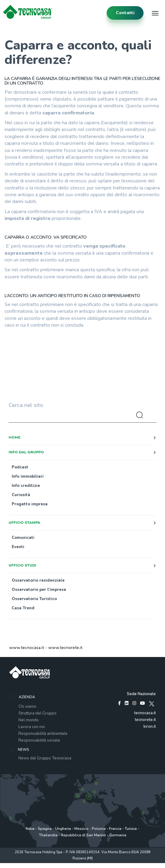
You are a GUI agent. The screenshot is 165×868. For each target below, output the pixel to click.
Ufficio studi (22, 565)
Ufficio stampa (24, 523)
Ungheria (63, 829)
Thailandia (48, 835)
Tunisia (131, 829)
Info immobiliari (28, 476)
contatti (125, 13)
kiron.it (150, 727)
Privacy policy (38, 865)
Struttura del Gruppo (37, 713)
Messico (81, 829)
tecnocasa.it (145, 713)
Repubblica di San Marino (83, 835)
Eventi (18, 547)
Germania (118, 835)
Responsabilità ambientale (43, 734)
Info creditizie (26, 486)
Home (14, 437)
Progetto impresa (30, 504)
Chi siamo (27, 707)
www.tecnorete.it (65, 648)
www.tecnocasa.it (27, 648)
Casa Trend (23, 608)
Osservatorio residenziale (38, 580)
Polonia (99, 829)
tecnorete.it (145, 720)
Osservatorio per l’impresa (39, 590)
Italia (30, 829)
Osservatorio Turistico (34, 599)
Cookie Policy (87, 865)
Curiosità (21, 495)
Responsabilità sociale (39, 740)
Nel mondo (29, 720)
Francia (115, 829)
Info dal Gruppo (26, 452)
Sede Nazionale (141, 694)
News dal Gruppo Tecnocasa (45, 758)
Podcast (20, 467)
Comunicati (23, 538)
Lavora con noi (32, 727)
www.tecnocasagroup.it (119, 865)
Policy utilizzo (63, 865)
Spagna (45, 829)
